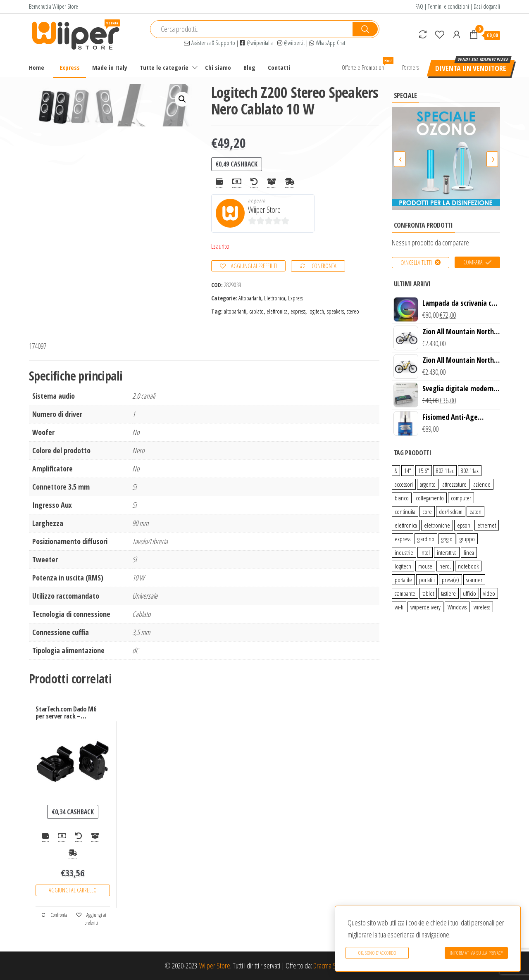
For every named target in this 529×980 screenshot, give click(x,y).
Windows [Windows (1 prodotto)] (457, 607)
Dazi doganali (487, 6)
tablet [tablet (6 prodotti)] (428, 593)
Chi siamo (218, 67)
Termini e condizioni (448, 6)
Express (70, 67)
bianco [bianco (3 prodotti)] (402, 498)
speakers (335, 311)
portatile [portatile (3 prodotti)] (403, 580)
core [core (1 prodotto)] (427, 511)
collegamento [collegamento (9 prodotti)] (430, 498)
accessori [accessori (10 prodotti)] (404, 484)
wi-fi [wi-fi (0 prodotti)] (399, 607)
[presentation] (400, 159)
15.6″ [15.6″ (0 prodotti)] (424, 471)
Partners (410, 67)
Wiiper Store (264, 210)
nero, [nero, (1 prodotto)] (445, 566)
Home (37, 67)
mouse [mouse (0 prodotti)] (425, 566)
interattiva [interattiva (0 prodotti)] (447, 552)
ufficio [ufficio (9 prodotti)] (469, 593)
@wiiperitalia (256, 43)
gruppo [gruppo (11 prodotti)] (467, 539)
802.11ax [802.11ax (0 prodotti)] (470, 471)
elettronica (277, 311)
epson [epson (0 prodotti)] (464, 525)
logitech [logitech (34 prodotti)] (403, 566)
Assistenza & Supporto (210, 43)
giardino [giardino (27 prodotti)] (426, 539)
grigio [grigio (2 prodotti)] (447, 539)
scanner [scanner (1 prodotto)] (474, 580)
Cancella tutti (416, 263)
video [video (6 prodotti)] (489, 593)
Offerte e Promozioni (367, 64)
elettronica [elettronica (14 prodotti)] (406, 525)
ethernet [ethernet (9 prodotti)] (487, 525)
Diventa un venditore (471, 68)
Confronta (324, 266)
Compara (473, 262)
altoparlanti (235, 311)
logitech (316, 311)
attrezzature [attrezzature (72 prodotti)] (455, 484)
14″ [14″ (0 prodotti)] (408, 471)
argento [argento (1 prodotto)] (428, 484)
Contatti (279, 67)
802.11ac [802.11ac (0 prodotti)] (445, 471)
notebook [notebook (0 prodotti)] (468, 566)
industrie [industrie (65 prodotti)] (404, 552)
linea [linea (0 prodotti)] (469, 552)
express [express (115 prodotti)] (403, 539)
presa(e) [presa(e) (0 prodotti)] (450, 580)
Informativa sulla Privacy (477, 953)
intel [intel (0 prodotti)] (425, 552)
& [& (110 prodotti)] (396, 471)
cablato (256, 311)
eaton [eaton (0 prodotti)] (475, 511)
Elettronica (275, 298)
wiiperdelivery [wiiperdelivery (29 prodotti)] (425, 607)
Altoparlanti (250, 298)
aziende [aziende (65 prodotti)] (482, 484)
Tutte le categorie (164, 67)
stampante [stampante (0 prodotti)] (405, 593)
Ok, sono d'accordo (377, 953)
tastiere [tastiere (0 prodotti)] (448, 593)
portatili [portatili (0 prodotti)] (427, 580)
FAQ (419, 6)
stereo (353, 311)
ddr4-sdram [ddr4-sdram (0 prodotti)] (451, 511)
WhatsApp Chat (327, 43)
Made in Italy (110, 67)
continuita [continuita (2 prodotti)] (405, 511)
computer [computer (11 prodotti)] (461, 498)
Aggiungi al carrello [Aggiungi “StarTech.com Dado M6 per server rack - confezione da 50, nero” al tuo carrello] (73, 890)
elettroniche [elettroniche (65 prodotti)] (437, 525)
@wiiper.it (291, 43)
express (298, 311)
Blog (249, 67)
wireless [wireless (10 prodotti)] (482, 607)
